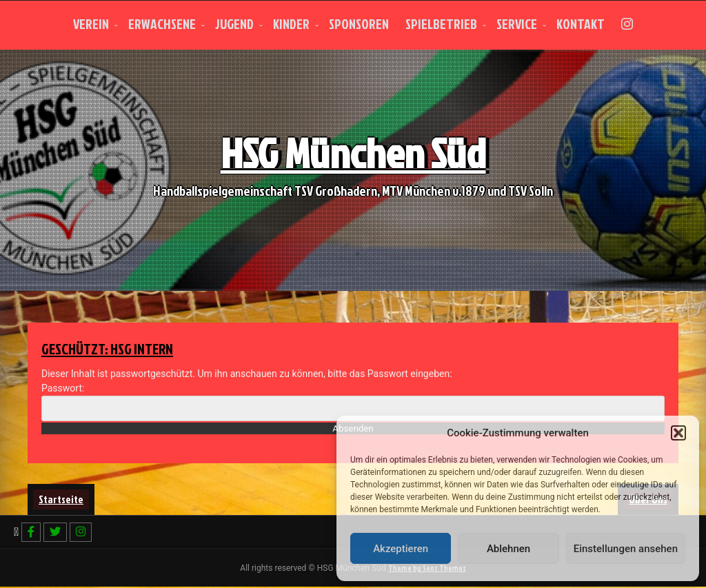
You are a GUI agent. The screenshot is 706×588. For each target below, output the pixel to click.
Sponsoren (359, 24)
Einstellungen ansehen (626, 549)
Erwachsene (162, 24)
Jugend (234, 24)
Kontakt (581, 24)
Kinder (291, 24)
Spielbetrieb (441, 24)
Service (517, 24)
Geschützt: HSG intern (115, 348)
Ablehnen (508, 549)
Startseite (61, 499)
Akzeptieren (401, 549)
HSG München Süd (353, 160)
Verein (91, 24)
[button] (678, 433)
